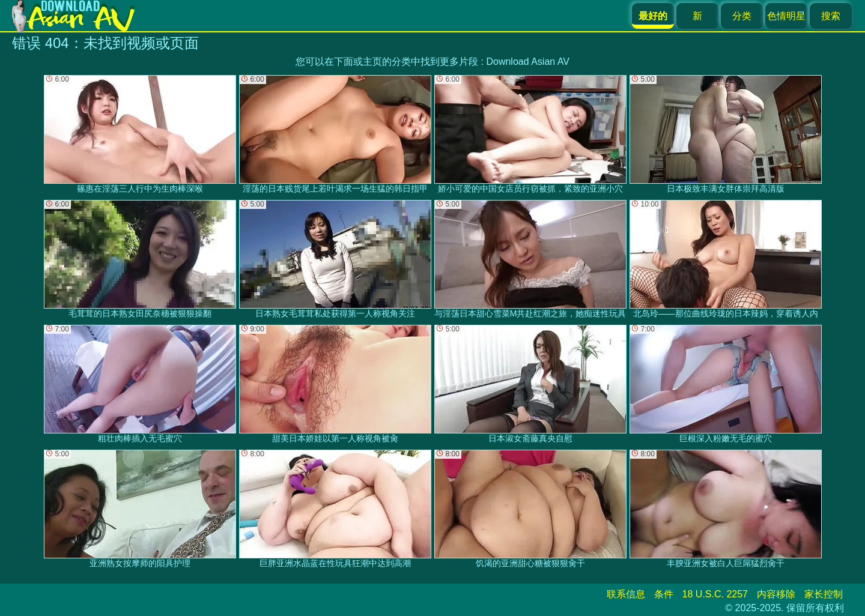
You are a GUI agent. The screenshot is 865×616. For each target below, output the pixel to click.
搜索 (831, 16)
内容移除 (776, 594)
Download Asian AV (527, 62)
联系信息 (626, 594)
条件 (664, 594)
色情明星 (786, 16)
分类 (742, 16)
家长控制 (824, 594)
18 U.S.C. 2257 (715, 594)
